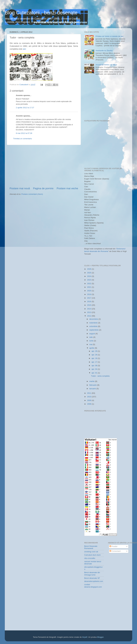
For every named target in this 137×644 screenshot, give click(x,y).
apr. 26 (95, 355)
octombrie (94, 326)
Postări (113, 546)
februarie (93, 385)
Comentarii (115, 551)
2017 (89, 298)
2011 (89, 393)
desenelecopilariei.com (94, 581)
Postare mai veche (67, 188)
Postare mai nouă (20, 188)
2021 (89, 287)
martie (92, 381)
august (92, 334)
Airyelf (85, 637)
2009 (89, 400)
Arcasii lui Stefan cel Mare (106, 65)
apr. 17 (95, 362)
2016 (89, 301)
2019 (89, 294)
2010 (89, 397)
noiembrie (94, 323)
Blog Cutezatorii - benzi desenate (41, 13)
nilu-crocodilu (90, 558)
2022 (89, 284)
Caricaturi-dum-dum (92, 555)
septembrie (94, 330)
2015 (89, 305)
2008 (89, 404)
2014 (89, 309)
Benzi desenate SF (92, 578)
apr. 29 (95, 351)
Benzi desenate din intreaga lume (92, 574)
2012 (89, 316)
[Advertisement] (44, 166)
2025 (89, 273)
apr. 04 (95, 369)
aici (25, 49)
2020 (89, 291)
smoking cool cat (91, 552)
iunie (92, 341)
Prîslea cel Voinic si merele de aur (109, 36)
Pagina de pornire (43, 188)
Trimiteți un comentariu (23, 139)
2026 (89, 269)
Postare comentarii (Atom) (32, 194)
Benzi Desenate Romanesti (91, 547)
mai (91, 344)
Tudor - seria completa (100, 376)
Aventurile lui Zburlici (104, 51)
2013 (89, 312)
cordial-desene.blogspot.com (93, 586)
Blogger (100, 637)
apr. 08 (95, 366)
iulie (91, 337)
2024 (89, 276)
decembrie (94, 319)
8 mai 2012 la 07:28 (24, 133)
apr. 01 (95, 373)
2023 (89, 280)
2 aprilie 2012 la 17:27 (25, 108)
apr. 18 (95, 358)
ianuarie (93, 389)
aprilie (92, 348)
